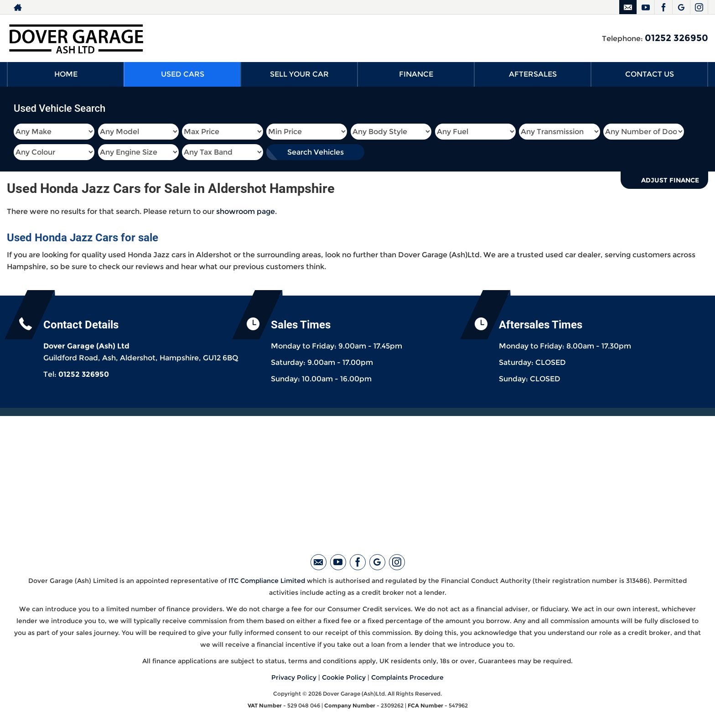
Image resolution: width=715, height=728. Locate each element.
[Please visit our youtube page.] (645, 7)
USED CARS (183, 74)
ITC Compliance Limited (267, 581)
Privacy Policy (294, 677)
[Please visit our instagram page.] (699, 7)
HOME (66, 74)
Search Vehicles (316, 152)
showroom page (246, 211)
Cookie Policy (344, 677)
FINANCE (416, 74)
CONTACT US (650, 74)
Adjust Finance (670, 180)
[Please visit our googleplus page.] (681, 7)
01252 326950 (676, 38)
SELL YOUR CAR (299, 74)
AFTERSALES (533, 74)
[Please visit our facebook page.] (663, 7)
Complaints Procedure (407, 677)
